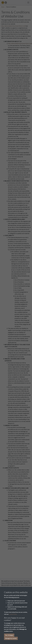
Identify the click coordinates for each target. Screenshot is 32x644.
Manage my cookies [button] (11, 638)
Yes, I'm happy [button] (9, 635)
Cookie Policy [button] (13, 614)
